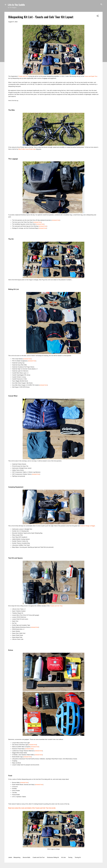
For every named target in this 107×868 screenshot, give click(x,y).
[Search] (101, 5)
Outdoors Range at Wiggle (88, 526)
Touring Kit (78, 857)
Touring (70, 857)
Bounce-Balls (26, 857)
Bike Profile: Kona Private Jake (27, 149)
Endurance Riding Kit (53, 857)
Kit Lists (64, 857)
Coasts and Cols (23, 76)
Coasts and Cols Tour (39, 857)
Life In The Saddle (16, 5)
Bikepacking (17, 857)
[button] (98, 16)
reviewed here (56, 220)
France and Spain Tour (91, 76)
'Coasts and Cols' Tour (56, 606)
